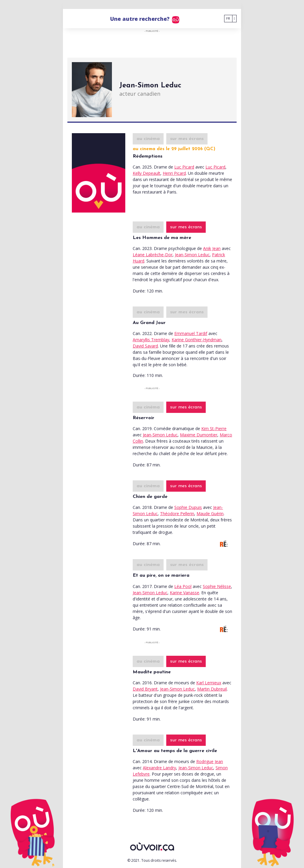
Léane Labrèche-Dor (153, 255)
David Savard (145, 346)
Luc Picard (184, 167)
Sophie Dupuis (188, 507)
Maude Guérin (210, 514)
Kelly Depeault (147, 173)
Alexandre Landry (159, 768)
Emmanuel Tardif (191, 333)
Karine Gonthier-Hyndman (197, 340)
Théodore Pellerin (177, 514)
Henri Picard (174, 173)
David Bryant (145, 689)
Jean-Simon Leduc (192, 255)
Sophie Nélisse (217, 586)
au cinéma (148, 139)
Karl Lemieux (209, 683)
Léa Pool (183, 586)
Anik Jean (212, 248)
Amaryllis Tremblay (151, 340)
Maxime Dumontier (199, 435)
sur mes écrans (187, 139)
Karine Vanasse (185, 593)
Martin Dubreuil (212, 689)
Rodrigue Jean (210, 761)
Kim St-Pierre (214, 429)
